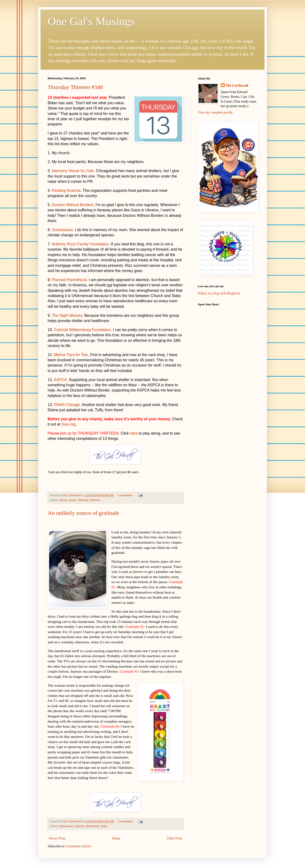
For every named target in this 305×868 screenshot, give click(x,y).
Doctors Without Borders (73, 205)
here (134, 433)
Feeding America (66, 191)
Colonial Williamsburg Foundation (82, 330)
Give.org (68, 424)
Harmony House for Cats (73, 171)
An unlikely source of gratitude (83, 513)
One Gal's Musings (91, 21)
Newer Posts (57, 838)
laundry (80, 826)
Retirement (92, 826)
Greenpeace (62, 230)
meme (73, 500)
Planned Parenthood (69, 280)
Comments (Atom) (79, 846)
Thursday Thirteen (89, 500)
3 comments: (126, 495)
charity (63, 500)
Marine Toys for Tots (71, 355)
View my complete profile (215, 112)
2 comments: (126, 821)
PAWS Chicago (67, 405)
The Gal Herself (237, 86)
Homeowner (66, 826)
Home (116, 838)
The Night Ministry (67, 315)
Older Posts (175, 838)
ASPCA (60, 380)
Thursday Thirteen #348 (75, 87)
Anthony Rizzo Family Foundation (80, 244)
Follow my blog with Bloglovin (219, 293)
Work (104, 826)
